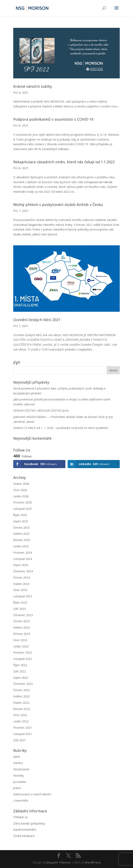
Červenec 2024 (23, 571)
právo (17, 788)
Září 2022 (20, 671)
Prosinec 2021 (23, 728)
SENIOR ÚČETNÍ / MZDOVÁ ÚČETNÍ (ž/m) (41, 411)
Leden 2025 (21, 546)
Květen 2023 (21, 627)
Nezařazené (21, 769)
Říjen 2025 (20, 515)
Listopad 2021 (23, 734)
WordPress (93, 862)
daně (16, 757)
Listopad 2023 (23, 596)
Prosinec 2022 (23, 652)
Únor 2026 (20, 490)
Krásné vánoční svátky (33, 86)
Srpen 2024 (21, 565)
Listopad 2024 (23, 559)
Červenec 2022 (23, 684)
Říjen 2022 (20, 665)
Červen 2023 (21, 621)
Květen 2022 (21, 696)
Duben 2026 (21, 484)
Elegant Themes (59, 862)
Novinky (19, 775)
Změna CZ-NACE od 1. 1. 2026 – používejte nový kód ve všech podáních (61, 428)
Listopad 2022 (23, 659)
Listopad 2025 (23, 509)
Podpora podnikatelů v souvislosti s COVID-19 (53, 119)
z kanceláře (21, 800)
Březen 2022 (22, 709)
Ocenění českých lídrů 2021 (37, 320)
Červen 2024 (21, 577)
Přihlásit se (20, 817)
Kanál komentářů (25, 830)
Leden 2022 (21, 721)
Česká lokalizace (24, 836)
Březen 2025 (22, 540)
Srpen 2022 (21, 678)
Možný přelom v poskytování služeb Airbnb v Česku (58, 205)
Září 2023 (20, 609)
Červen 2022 (21, 690)
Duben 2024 (21, 584)
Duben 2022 (21, 703)
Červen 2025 (21, 528)
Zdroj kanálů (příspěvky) (29, 823)
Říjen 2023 (20, 602)
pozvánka (20, 782)
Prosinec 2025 (23, 502)
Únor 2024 (20, 590)
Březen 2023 (22, 634)
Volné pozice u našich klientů (32, 794)
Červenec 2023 (23, 615)
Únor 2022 (20, 715)
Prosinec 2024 (23, 553)
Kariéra (18, 763)
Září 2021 (20, 740)
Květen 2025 (21, 534)
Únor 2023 (20, 640)
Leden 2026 (21, 496)
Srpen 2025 (21, 521)
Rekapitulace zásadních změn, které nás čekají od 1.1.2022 (64, 162)
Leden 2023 (21, 646)
